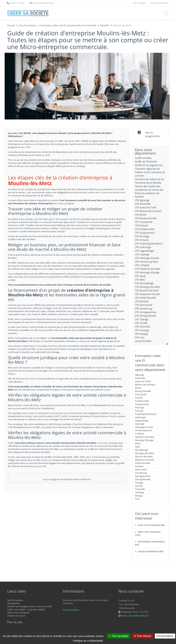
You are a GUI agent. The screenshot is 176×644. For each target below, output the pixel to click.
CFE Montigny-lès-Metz (148, 287)
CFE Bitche (141, 215)
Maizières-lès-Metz (145, 437)
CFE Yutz (140, 337)
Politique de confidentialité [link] (88, 641)
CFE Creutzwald (144, 222)
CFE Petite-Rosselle (145, 298)
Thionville (140, 489)
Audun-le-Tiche (143, 381)
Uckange (140, 492)
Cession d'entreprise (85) (151, 551)
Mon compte (139, 3)
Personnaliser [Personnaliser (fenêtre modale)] (165, 636)
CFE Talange (142, 319)
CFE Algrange (142, 200)
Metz (138, 447)
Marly (138, 443)
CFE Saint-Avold (144, 305)
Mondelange (142, 450)
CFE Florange (142, 236)
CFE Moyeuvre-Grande (147, 294)
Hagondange (142, 421)
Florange (140, 407)
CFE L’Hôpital (142, 265)
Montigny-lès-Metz (145, 453)
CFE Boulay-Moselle (146, 218)
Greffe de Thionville (146, 162)
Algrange (140, 375)
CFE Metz (140, 280)
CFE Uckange (142, 330)
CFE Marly (140, 276)
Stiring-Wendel (143, 479)
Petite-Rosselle (143, 463)
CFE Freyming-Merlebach (149, 244)
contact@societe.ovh (138, 616)
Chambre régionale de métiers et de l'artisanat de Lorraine (150, 172)
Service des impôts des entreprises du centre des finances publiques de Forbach (149, 191)
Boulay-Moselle (143, 391)
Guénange (140, 417)
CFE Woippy (142, 334)
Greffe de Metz (143, 158)
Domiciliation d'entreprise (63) (150, 543)
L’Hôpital (140, 434)
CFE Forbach (142, 240)
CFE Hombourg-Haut (146, 262)
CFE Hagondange (144, 251)
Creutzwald (141, 394)
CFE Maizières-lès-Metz (148, 269)
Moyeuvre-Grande (145, 460)
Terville (139, 486)
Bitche (138, 388)
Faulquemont (142, 404)
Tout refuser (142, 636)
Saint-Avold (141, 470)
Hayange (140, 424)
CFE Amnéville (143, 204)
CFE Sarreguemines (146, 312)
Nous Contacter (71, 610)
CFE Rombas (142, 301)
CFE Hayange (142, 254)
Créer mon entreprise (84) (151, 525)
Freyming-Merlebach (146, 414)
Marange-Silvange (144, 440)
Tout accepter (119, 636)
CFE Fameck (142, 225)
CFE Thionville (143, 327)
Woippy (139, 496)
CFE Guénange (143, 247)
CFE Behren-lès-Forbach (148, 211)
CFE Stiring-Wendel (145, 316)
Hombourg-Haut (144, 430)
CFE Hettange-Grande (147, 258)
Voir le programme (153, 134)
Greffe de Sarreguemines (149, 165)
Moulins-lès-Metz (144, 456)
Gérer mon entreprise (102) (148, 533)
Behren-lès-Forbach (145, 385)
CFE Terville (141, 323)
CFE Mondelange (144, 283)
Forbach (139, 411)
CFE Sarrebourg (144, 309)
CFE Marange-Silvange (147, 272)
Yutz (137, 499)
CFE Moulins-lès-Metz (147, 290)
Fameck (139, 398)
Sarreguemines (143, 476)
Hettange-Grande (144, 427)
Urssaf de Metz (143, 341)
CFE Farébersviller (145, 229)
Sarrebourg (141, 473)
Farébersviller (142, 401)
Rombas (139, 466)
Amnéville (140, 378)
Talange (139, 483)
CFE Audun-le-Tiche (146, 207)
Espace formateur (160, 3)
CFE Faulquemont (145, 233)
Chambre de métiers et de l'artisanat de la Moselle (150, 181)
